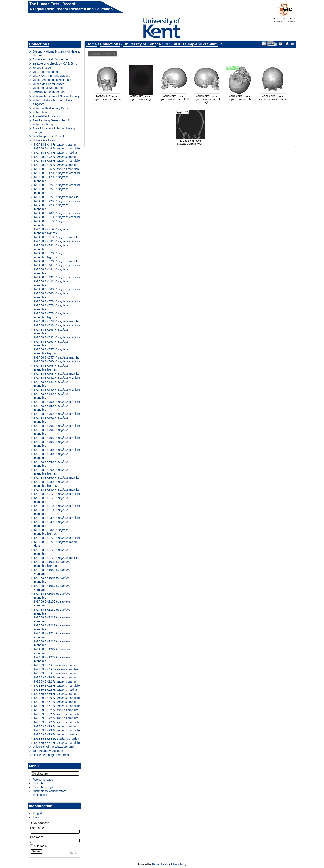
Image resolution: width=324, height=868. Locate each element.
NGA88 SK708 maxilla (56, 374)
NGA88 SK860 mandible (51, 464)
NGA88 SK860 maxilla (56, 478)
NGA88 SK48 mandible (57, 148)
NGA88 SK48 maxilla (55, 153)
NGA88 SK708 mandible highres (51, 368)
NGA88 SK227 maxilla (56, 197)
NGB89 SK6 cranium (55, 673)
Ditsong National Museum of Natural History (56, 53)
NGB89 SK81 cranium (57, 739)
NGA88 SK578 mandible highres (51, 315)
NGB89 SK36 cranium (56, 694)
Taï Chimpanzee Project (48, 136)
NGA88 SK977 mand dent (55, 544)
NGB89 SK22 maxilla (55, 690)
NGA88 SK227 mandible (51, 191)
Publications (40, 112)
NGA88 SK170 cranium (57, 173)
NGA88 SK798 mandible (51, 444)
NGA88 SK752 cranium (57, 414)
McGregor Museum (45, 72)
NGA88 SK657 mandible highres (51, 351)
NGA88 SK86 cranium (56, 165)
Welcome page (43, 780)
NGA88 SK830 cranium (57, 450)
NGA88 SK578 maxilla (56, 321)
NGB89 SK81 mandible (57, 743)
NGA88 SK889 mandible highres (51, 484)
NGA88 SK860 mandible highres (51, 472)
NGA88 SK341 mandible (51, 247)
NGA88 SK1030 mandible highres (52, 564)
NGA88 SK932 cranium (57, 518)
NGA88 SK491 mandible (51, 283)
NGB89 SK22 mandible (57, 686)
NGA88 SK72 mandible (57, 161)
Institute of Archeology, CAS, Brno (55, 63)
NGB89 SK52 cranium (56, 710)
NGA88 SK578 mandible (51, 307)
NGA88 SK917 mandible (51, 500)
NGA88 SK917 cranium (57, 494)
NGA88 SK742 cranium (57, 378)
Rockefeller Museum (46, 116)
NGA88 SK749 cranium (57, 390)
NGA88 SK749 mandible (51, 396)
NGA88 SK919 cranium (57, 506)
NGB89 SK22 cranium (56, 681)
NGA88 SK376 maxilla (56, 261)
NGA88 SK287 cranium (57, 213)
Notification (41, 795)
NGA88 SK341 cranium (57, 241)
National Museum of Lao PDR (52, 92)
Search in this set (102, 54)
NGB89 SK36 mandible (57, 698)
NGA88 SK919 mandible (51, 512)
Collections (39, 44)
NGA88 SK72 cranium (56, 157)
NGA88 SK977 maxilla (56, 558)
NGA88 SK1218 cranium (52, 635)
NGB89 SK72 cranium (56, 718)
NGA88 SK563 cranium (57, 289)
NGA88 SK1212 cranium (52, 619)
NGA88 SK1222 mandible (52, 659)
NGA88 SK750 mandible (51, 408)
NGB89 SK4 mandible (56, 669)
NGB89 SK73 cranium (56, 726)
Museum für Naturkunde (48, 88)
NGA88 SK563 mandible (51, 295)
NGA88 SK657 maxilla (56, 357)
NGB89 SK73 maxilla (55, 734)
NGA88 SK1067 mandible (52, 596)
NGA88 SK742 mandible (51, 384)
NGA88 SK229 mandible (51, 207)
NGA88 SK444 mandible (51, 271)
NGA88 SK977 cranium (57, 538)
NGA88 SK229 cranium (57, 201)
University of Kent (44, 140)
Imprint (165, 864)
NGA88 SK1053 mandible (52, 580)
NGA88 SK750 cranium (57, 402)
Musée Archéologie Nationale (52, 80)
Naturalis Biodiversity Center (51, 108)
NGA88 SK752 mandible (51, 420)
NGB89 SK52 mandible (57, 714)
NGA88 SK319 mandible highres (51, 231)
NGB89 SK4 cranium (55, 665)
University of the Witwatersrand (53, 747)
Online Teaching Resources (51, 755)
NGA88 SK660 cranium (57, 361)
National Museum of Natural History (56, 96)
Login (37, 817)
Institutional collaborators (50, 791)
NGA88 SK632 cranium (57, 337)
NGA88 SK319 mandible (51, 223)
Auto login (38, 846)
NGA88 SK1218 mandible (52, 643)
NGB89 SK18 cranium (56, 677)
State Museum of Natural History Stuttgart (54, 130)
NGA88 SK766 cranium (57, 426)
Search (38, 783)
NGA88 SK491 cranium (57, 277)
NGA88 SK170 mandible (51, 179)
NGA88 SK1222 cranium (52, 651)
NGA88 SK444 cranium (57, 265)
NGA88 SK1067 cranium (52, 588)
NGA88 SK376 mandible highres (51, 255)
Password (37, 837)
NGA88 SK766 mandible (51, 432)
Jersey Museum (43, 68)
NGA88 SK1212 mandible (52, 627)
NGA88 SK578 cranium (57, 301)
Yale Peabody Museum (48, 751)
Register (39, 813)
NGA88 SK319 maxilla (56, 237)
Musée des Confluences (48, 84)
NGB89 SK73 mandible (57, 730)
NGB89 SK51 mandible (57, 706)
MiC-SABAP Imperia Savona (51, 76)
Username (37, 828)
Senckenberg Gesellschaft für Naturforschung (52, 122)
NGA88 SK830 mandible (51, 456)
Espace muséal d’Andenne (50, 59)
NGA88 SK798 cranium (57, 438)
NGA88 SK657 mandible (51, 344)
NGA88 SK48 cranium (56, 145)
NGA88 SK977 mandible (51, 552)
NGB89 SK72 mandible (57, 722)
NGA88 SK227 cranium (57, 185)
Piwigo (155, 864)
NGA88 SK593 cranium (57, 325)
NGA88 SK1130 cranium (52, 603)
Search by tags (43, 787)
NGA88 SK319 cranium (57, 217)
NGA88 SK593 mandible (51, 332)
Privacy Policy (178, 864)
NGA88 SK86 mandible (57, 169)
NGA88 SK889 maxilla (56, 490)
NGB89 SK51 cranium (56, 702)
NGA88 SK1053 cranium (52, 572)
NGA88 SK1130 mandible (52, 612)
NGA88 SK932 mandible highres (51, 532)
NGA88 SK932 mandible (51, 524)
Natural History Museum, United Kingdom (54, 102)
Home (92, 44)
